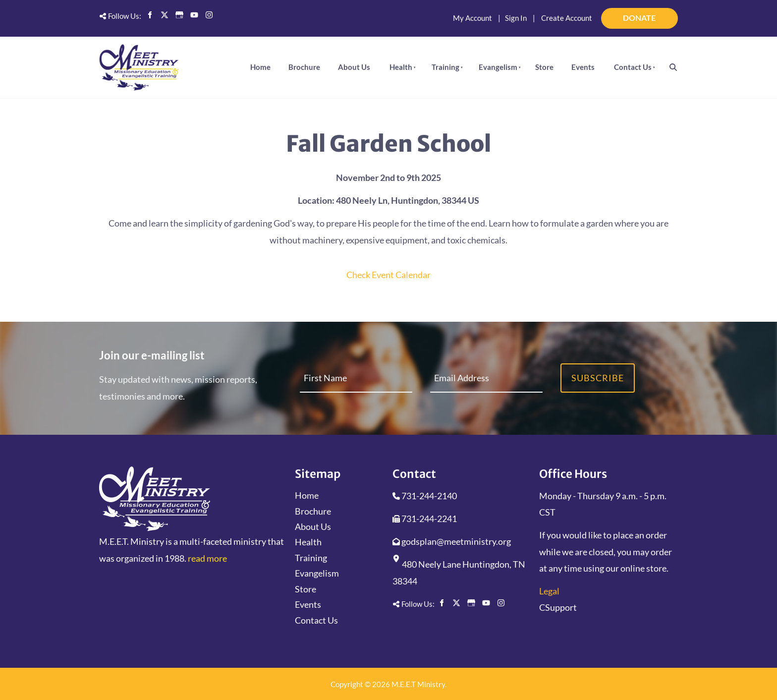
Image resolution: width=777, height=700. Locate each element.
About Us (354, 67)
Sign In (516, 18)
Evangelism (498, 67)
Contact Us (633, 67)
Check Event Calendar (388, 275)
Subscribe (598, 378)
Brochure (304, 67)
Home (260, 67)
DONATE (665, 14)
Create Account (567, 18)
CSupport (558, 607)
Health (401, 67)
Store (544, 67)
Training (445, 67)
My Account (472, 18)
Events (583, 67)
